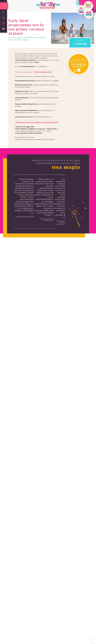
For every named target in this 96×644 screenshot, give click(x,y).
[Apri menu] (4, 6)
